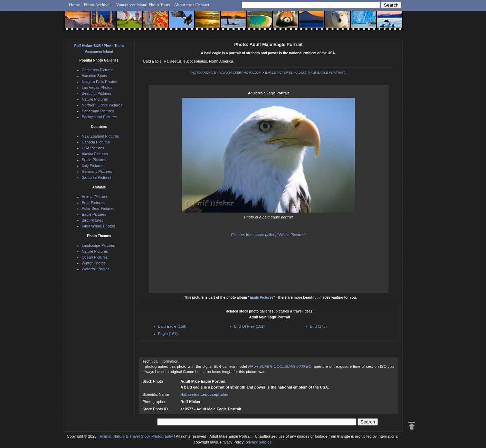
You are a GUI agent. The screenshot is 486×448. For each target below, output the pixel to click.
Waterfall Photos (96, 269)
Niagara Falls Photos (99, 82)
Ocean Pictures (95, 257)
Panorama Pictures (98, 111)
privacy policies (259, 442)
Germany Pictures (97, 171)
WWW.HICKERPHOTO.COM (240, 73)
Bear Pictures (93, 203)
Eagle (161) (168, 334)
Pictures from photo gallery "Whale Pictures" (268, 235)
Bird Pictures (93, 220)
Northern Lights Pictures (102, 105)
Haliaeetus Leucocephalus (204, 394)
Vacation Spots (94, 76)
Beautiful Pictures (97, 93)
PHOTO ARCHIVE (203, 73)
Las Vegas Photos (97, 87)
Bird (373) (318, 326)
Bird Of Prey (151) (250, 326)
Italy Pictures (93, 166)
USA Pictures (93, 148)
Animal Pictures (95, 197)
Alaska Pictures (95, 154)
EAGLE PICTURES (279, 73)
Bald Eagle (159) (172, 326)
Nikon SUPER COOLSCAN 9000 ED (280, 366)
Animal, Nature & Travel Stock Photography (136, 436)
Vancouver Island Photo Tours (143, 5)
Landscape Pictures (99, 245)
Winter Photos (94, 263)
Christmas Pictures (98, 70)
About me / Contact (192, 5)
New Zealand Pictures (101, 136)
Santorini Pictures (97, 177)
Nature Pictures (95, 99)
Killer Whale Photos (98, 226)
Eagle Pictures (262, 297)
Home (75, 5)
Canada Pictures (96, 142)
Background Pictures (99, 117)
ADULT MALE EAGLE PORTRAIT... (322, 73)
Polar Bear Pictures (98, 208)
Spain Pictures (94, 160)
